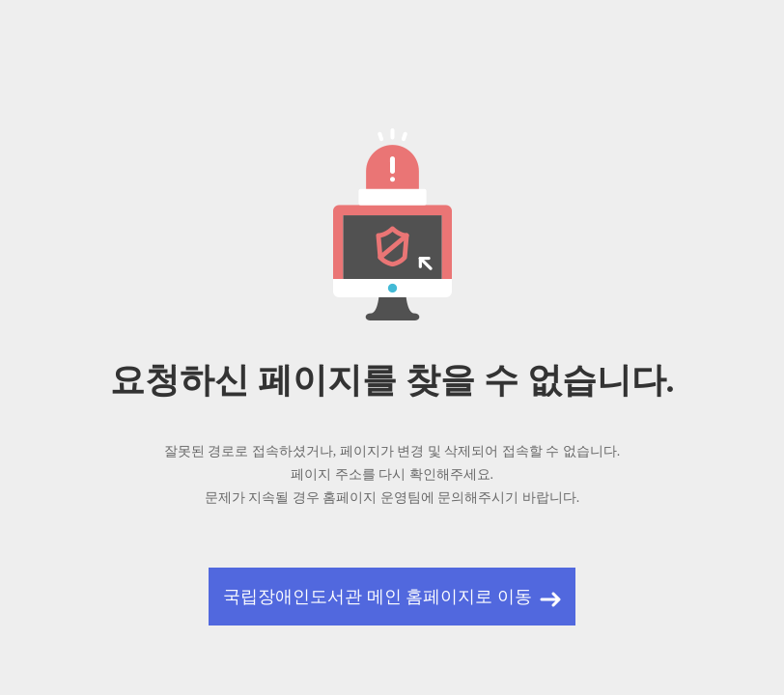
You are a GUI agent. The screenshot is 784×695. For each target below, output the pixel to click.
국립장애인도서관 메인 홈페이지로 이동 (378, 597)
